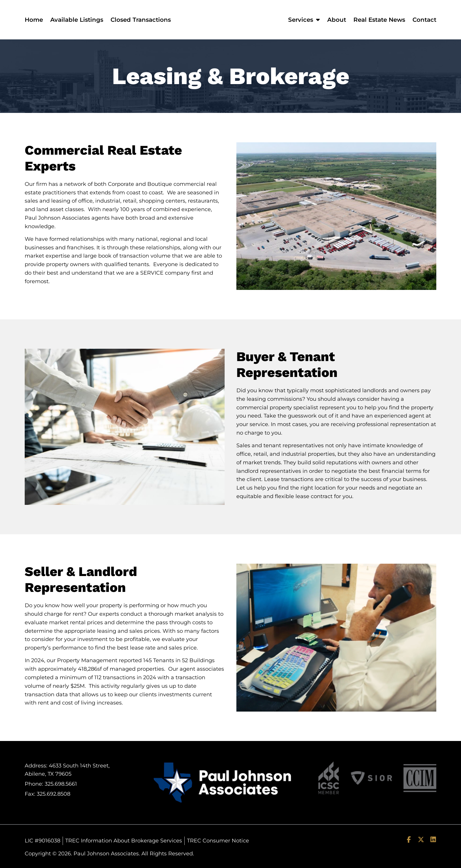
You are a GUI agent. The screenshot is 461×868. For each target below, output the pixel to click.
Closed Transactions (141, 20)
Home (34, 20)
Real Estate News (379, 20)
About (337, 20)
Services (304, 20)
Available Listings (77, 20)
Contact (424, 20)
